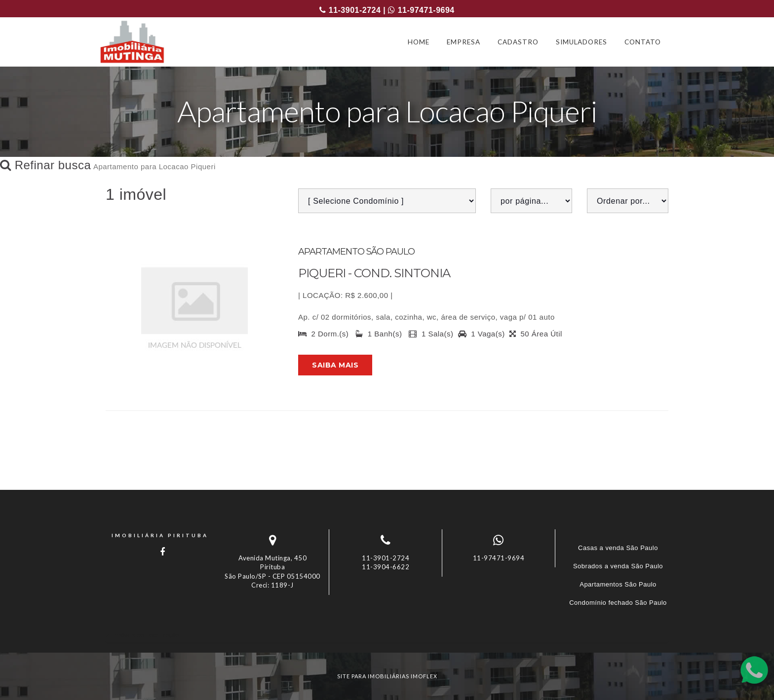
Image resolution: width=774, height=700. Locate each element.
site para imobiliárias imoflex (387, 676)
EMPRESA (464, 42)
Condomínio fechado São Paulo (618, 603)
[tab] (387, 635)
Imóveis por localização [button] (146, 635)
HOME (419, 42)
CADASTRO (518, 42)
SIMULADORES (581, 42)
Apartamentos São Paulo (618, 584)
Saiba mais (335, 365)
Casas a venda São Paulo (618, 548)
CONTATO (643, 42)
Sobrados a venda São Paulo (618, 566)
